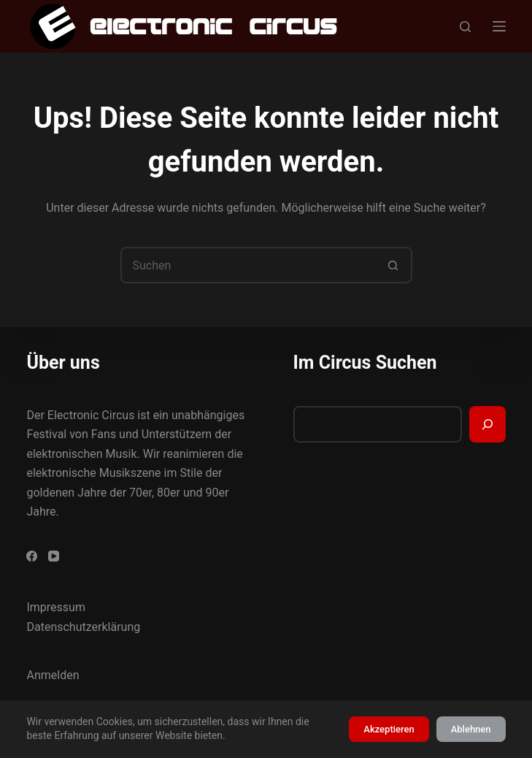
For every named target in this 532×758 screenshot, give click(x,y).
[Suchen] (465, 27)
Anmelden (53, 675)
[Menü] (499, 26)
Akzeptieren (389, 729)
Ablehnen (471, 729)
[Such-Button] (394, 265)
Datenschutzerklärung (83, 627)
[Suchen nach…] (248, 265)
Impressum (56, 607)
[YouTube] (54, 556)
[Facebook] (32, 556)
